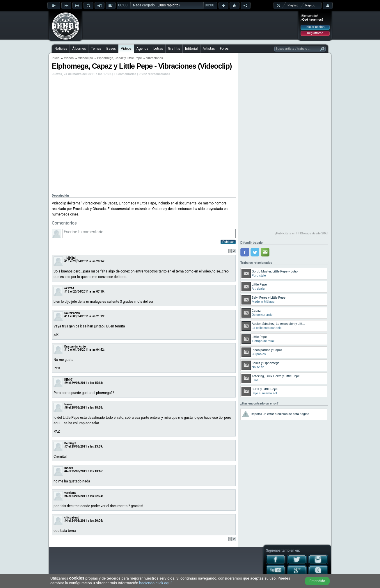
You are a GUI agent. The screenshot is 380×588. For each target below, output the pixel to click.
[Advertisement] (190, 25)
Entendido (317, 581)
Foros (224, 49)
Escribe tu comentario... (149, 234)
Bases (111, 49)
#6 (66, 471)
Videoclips (85, 58)
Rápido (310, 5)
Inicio (56, 58)
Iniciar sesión (315, 27)
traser (68, 404)
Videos (126, 49)
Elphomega (105, 58)
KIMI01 (69, 380)
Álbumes (79, 49)
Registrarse (315, 33)
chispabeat (71, 517)
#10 (67, 350)
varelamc (70, 493)
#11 (67, 316)
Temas (96, 49)
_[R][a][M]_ (71, 258)
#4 (66, 521)
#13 (67, 261)
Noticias (61, 49)
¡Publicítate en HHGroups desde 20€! (301, 233)
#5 (66, 496)
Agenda (142, 49)
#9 (66, 383)
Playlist (293, 5)
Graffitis (174, 49)
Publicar (228, 242)
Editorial (191, 49)
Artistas (209, 49)
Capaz (119, 58)
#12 (67, 292)
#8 (66, 408)
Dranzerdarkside (75, 346)
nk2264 (69, 288)
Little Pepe (134, 58)
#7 (66, 447)
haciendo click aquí (155, 583)
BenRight (70, 443)
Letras (158, 49)
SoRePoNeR (72, 313)
